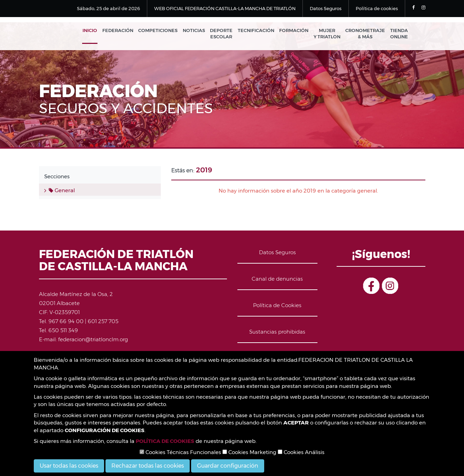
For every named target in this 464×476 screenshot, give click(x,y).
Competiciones (162, 31)
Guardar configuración (228, 466)
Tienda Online (399, 34)
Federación (122, 31)
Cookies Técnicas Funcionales (180, 452)
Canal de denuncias (277, 279)
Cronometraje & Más (366, 34)
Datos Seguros (326, 8)
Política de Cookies (277, 306)
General (62, 191)
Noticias (197, 31)
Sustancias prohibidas (277, 332)
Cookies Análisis (301, 452)
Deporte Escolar (224, 34)
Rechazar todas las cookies (148, 466)
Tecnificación (258, 31)
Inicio (95, 31)
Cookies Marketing (249, 452)
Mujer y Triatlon (328, 34)
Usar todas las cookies (69, 466)
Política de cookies (377, 8)
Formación (296, 31)
